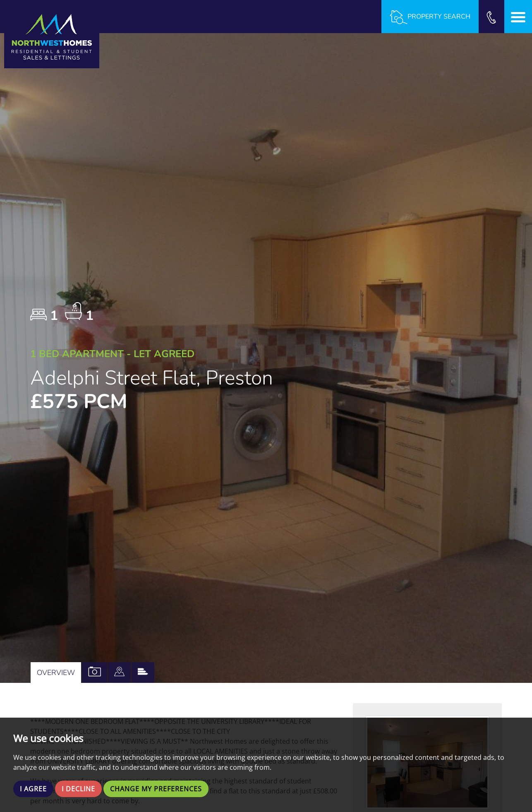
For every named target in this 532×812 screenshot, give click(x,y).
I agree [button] (33, 789)
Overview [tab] (56, 673)
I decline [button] (78, 789)
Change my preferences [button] (156, 789)
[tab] (119, 673)
